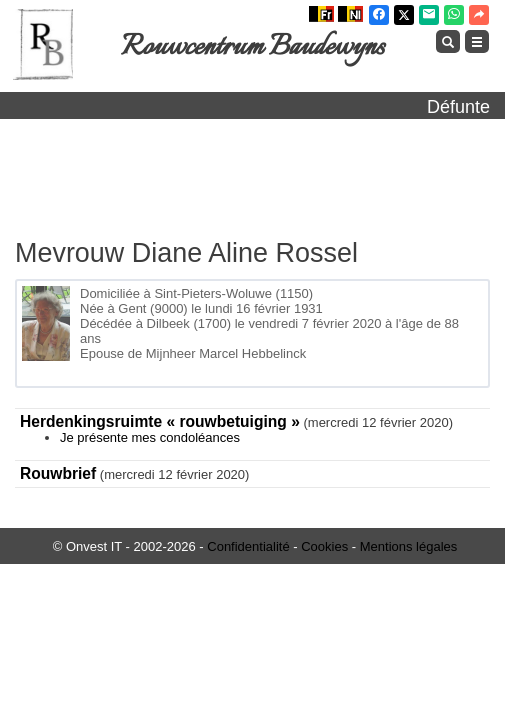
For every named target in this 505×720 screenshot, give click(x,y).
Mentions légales (409, 546)
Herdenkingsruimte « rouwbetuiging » (160, 421)
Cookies (324, 546)
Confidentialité (248, 546)
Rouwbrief (58, 473)
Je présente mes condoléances (150, 437)
